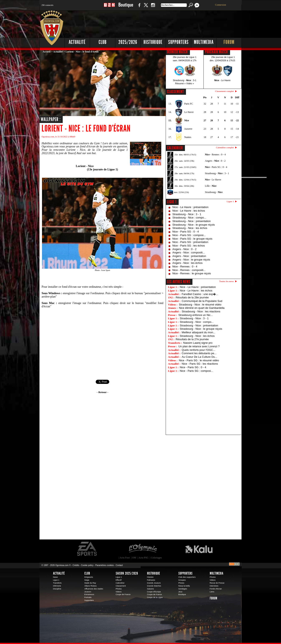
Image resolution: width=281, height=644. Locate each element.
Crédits (76, 565)
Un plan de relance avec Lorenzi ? (199, 346)
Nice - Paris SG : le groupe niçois (192, 239)
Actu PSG (143, 558)
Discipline (57, 589)
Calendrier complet (225, 147)
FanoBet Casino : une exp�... (200, 294)
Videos (119, 592)
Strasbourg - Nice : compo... (189, 218)
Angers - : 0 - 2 (215, 161)
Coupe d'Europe (154, 592)
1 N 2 (109, 7)
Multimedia (204, 42)
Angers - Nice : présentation (189, 256)
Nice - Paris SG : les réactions (200, 364)
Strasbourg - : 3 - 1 (217, 173)
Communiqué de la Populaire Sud (202, 301)
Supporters (178, 42)
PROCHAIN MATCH (216, 52)
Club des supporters (187, 577)
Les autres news (179, 282)
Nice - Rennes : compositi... (189, 270)
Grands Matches (154, 586)
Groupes (182, 580)
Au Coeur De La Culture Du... (200, 357)
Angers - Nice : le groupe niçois (191, 260)
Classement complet (224, 91)
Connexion (221, 5)
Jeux (180, 592)
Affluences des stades (94, 589)
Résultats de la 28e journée (192, 297)
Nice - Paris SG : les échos (189, 246)
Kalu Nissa (199, 549)
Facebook (139, 7)
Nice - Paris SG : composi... (189, 235)
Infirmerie (57, 586)
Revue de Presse (217, 583)
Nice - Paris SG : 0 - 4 (186, 232)
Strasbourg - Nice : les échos (190, 228)
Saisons (151, 589)
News (55, 577)
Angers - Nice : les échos (188, 263)
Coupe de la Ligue (155, 597)
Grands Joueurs (154, 583)
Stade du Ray (90, 583)
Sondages (183, 589)
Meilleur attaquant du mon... (199, 332)
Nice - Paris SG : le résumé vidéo (199, 360)
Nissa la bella (184, 586)
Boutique (126, 7)
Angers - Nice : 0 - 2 (184, 249)
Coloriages (156, 558)
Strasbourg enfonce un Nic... (196, 315)
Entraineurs (89, 594)
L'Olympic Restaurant (143, 549)
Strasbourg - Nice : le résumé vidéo (200, 305)
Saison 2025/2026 (127, 573)
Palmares (151, 580)
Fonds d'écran (216, 589)
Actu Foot (125, 558)
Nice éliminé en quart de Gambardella (202, 308)
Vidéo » (190, 83)
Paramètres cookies (104, 565)
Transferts (57, 583)
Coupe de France (123, 594)
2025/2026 (128, 42)
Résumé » (180, 83)
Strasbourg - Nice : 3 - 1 (187, 214)
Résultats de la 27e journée (192, 339)
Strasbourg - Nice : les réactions (201, 311)
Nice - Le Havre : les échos (189, 211)
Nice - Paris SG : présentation (190, 242)
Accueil (47, 52)
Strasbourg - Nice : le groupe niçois (194, 225)
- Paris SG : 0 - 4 (216, 167)
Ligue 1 (172, 202)
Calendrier (120, 583)
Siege (87, 580)
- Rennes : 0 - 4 (215, 155)
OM (134, 558)
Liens (212, 592)
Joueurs (88, 592)
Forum (229, 42)
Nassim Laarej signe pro (198, 343)
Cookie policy (87, 565)
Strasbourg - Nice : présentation (192, 221)
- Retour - (102, 392)
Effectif (119, 580)
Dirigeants (89, 577)
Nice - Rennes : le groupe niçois (192, 273)
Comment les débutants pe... (199, 353)
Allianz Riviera (90, 586)
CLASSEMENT (175, 92)
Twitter (146, 7)
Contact (119, 565)
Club (103, 42)
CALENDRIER (175, 148)
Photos (119, 589)
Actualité (77, 42)
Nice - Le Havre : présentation (190, 207)
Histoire (150, 577)
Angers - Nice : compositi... (189, 252)
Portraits (88, 597)
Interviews (214, 586)
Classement (121, 586)
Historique (153, 42)
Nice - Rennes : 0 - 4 (185, 266)
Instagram (153, 7)
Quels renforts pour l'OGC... (199, 350)
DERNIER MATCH (177, 52)
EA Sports (87, 549)
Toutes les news (226, 281)
